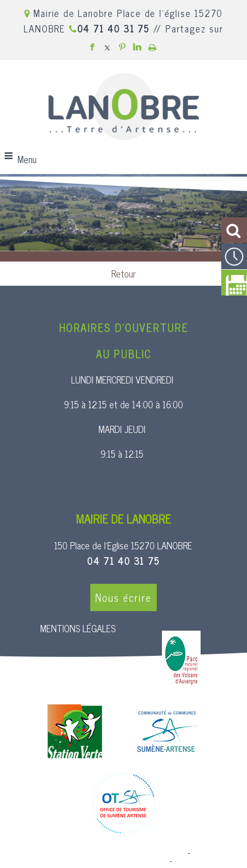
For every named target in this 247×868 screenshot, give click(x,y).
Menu (27, 159)
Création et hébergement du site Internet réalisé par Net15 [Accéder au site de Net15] (121, 857)
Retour (123, 273)
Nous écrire (123, 597)
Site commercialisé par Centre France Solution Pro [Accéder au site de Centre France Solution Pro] (102, 853)
